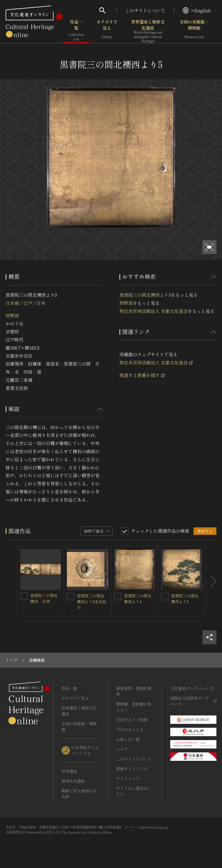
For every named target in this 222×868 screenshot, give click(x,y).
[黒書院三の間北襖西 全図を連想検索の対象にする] (24, 596)
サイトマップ (128, 778)
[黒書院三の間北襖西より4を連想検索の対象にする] (118, 596)
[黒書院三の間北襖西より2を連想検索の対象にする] (165, 596)
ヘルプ (122, 749)
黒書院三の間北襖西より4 (138, 599)
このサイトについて (145, 10)
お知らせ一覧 (128, 739)
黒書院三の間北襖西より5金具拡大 (92, 602)
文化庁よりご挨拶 (132, 720)
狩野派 (12, 315)
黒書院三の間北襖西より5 (145, 295)
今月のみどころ (130, 729)
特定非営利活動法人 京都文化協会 (153, 311)
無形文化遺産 (73, 781)
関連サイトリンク (132, 769)
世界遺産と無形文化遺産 (148, 31)
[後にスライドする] (211, 581)
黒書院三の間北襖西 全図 (44, 598)
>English (197, 10)
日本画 (12, 303)
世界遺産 (69, 771)
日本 (41, 303)
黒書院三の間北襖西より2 (185, 599)
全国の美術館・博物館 (194, 31)
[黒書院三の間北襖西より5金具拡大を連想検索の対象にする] (70, 596)
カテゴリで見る (107, 31)
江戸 (28, 303)
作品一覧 (76, 31)
